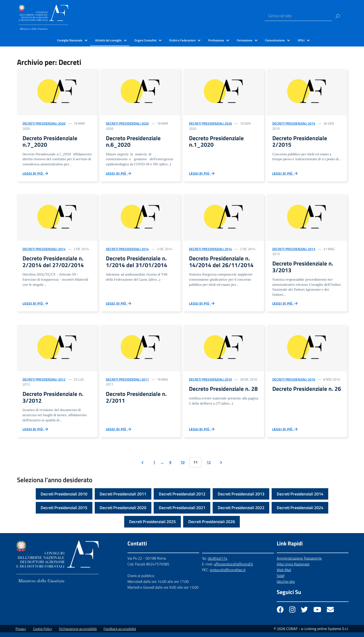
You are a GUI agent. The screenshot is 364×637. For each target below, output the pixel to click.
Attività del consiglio (108, 40)
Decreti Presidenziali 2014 (44, 250)
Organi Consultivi (145, 40)
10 (182, 467)
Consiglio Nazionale (70, 40)
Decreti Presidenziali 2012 (44, 382)
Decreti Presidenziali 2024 (300, 513)
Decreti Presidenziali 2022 (241, 513)
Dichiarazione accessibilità (78, 633)
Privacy (21, 633)
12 (209, 467)
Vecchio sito (286, 586)
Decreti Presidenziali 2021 (182, 513)
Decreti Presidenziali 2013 (294, 250)
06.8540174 (218, 563)
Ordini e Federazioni (182, 40)
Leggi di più (36, 175)
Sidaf (281, 580)
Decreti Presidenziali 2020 (44, 123)
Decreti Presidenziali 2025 (152, 526)
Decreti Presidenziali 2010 (210, 382)
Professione (216, 40)
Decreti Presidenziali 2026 (212, 526)
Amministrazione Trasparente (299, 563)
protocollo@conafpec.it (228, 575)
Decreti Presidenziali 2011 (127, 382)
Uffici (301, 40)
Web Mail (284, 575)
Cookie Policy (42, 633)
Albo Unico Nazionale (293, 569)
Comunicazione (275, 40)
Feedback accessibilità (120, 633)
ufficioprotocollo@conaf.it (233, 569)
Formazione (245, 40)
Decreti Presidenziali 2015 (294, 123)
